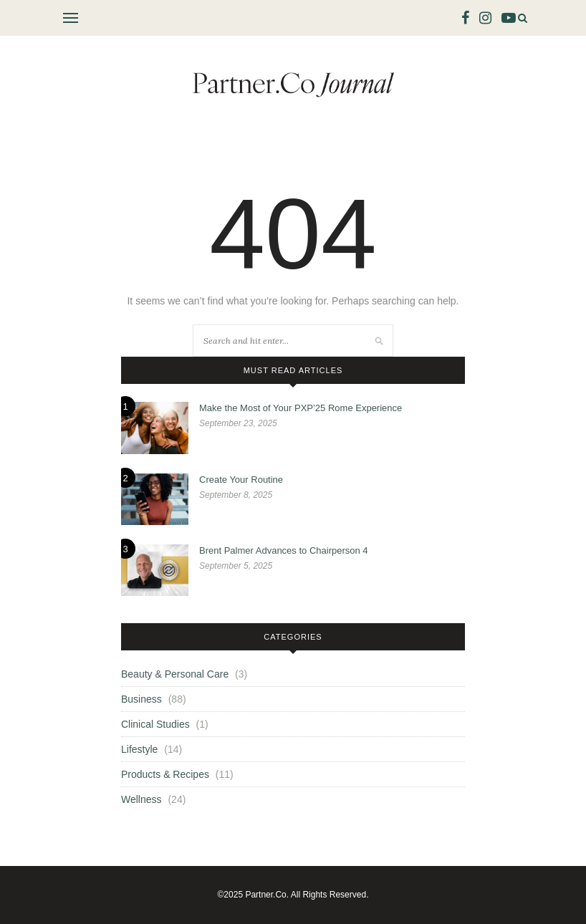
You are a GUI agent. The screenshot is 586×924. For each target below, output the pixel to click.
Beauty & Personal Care (175, 674)
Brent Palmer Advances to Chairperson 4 (284, 550)
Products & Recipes (165, 774)
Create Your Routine (241, 480)
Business (141, 699)
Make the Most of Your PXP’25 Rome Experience (301, 408)
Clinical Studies (155, 724)
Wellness (141, 799)
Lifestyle (139, 749)
